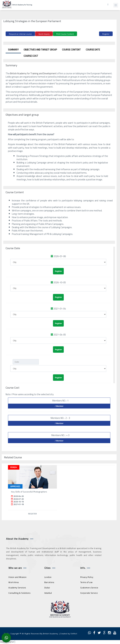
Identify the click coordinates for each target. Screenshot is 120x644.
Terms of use (86, 582)
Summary (13, 50)
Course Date (93, 50)
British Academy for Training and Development (33, 73)
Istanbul (48, 593)
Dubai (47, 588)
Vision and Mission (17, 577)
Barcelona (49, 582)
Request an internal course (20, 34)
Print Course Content (65, 34)
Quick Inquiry (44, 34)
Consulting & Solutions (19, 593)
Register (106, 34)
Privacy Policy (87, 577)
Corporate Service (89, 593)
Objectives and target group (40, 50)
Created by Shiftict (69, 634)
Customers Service (89, 588)
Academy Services (17, 588)
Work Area (14, 582)
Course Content (71, 50)
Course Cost (31, 56)
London (48, 577)
